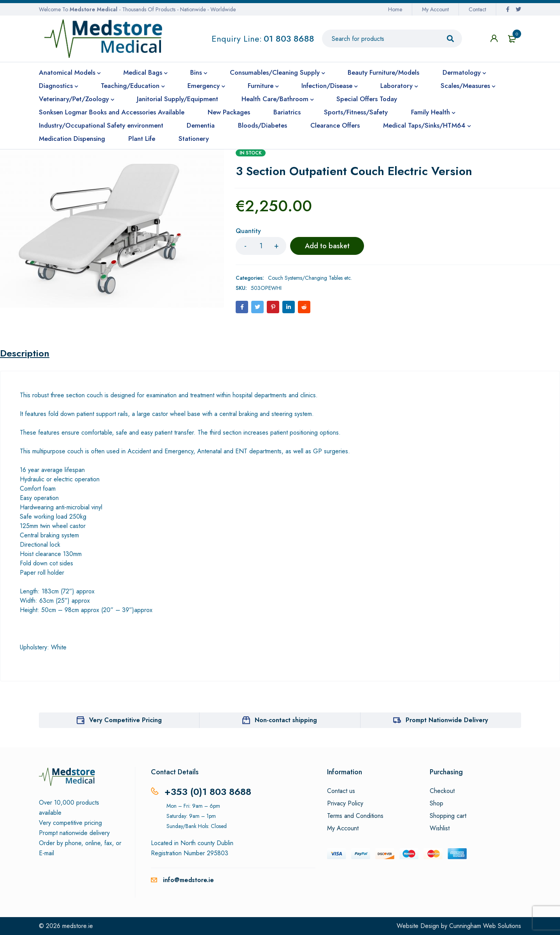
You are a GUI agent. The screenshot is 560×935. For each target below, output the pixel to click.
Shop (437, 803)
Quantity (248, 231)
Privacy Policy (345, 803)
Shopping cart (448, 816)
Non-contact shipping (286, 720)
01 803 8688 (289, 39)
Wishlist (440, 828)
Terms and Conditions (355, 816)
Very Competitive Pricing (125, 720)
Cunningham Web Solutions (485, 926)
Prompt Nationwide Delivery (447, 720)
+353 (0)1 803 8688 (208, 792)
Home (395, 9)
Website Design (418, 926)
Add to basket (327, 246)
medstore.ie (78, 926)
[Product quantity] (261, 246)
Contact (477, 9)
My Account (435, 9)
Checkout (442, 791)
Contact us (341, 791)
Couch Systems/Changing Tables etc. (310, 278)
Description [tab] (25, 353)
